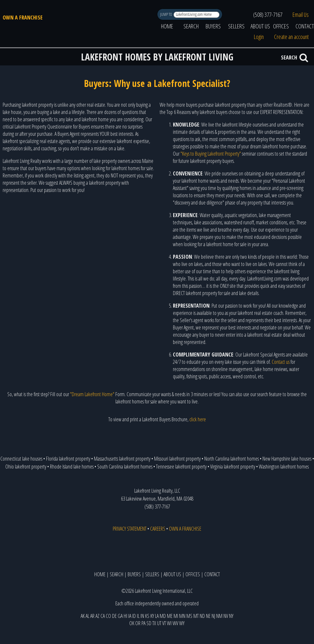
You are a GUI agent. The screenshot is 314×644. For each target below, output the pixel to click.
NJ (213, 616)
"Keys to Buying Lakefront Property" (211, 154)
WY (182, 623)
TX (154, 623)
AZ (98, 616)
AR (92, 616)
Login (259, 37)
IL (138, 616)
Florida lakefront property (68, 459)
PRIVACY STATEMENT (130, 529)
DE (114, 616)
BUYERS (213, 26)
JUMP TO (166, 14)
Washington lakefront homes (284, 467)
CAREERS (158, 529)
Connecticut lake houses (21, 459)
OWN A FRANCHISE (23, 18)
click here (198, 419)
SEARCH (191, 26)
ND (202, 616)
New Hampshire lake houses (287, 459)
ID (134, 616)
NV (226, 616)
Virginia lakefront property (233, 467)
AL (87, 616)
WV (175, 623)
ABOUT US (260, 26)
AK (83, 616)
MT (196, 616)
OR (138, 623)
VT (164, 623)
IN (142, 616)
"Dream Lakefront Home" (92, 394)
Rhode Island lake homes (72, 467)
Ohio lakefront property (26, 467)
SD (149, 623)
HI (125, 616)
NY (231, 616)
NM (219, 616)
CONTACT (212, 574)
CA (103, 616)
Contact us (281, 362)
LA (157, 616)
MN (182, 616)
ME (170, 616)
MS (189, 616)
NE (208, 616)
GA (120, 616)
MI (176, 616)
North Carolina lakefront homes (232, 459)
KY (152, 616)
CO (108, 616)
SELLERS (236, 26)
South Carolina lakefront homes (125, 467)
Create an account (291, 37)
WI (169, 623)
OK (132, 623)
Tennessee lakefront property (181, 467)
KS (147, 616)
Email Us (301, 15)
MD (163, 616)
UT (159, 623)
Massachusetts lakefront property (122, 459)
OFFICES (281, 26)
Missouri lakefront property (177, 459)
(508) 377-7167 (268, 15)
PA (143, 623)
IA (130, 616)
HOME (167, 26)
